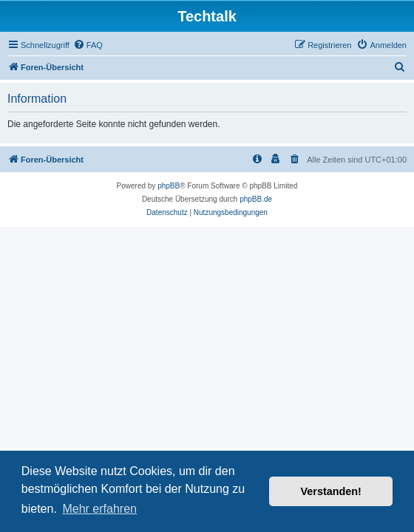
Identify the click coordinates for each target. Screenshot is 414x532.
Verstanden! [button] (331, 491)
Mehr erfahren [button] (99, 509)
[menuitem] (88, 45)
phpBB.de (256, 199)
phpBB (169, 186)
